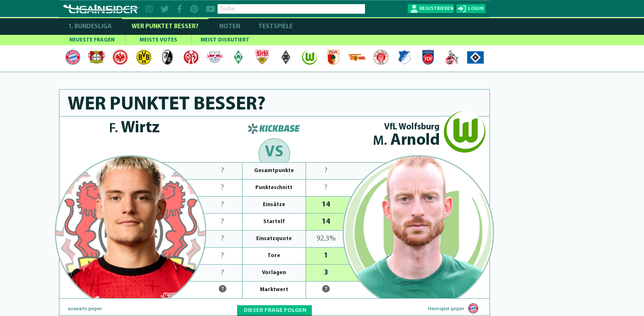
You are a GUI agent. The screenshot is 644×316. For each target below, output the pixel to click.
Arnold (406, 141)
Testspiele (275, 27)
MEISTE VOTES (158, 40)
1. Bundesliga (90, 27)
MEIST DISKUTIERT (225, 40)
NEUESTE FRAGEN (92, 40)
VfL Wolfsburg (412, 127)
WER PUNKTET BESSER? (165, 27)
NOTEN (230, 27)
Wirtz (135, 128)
